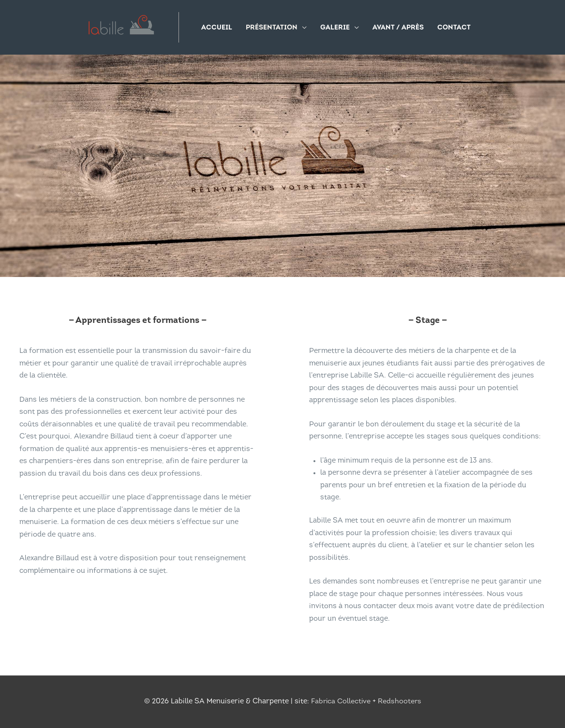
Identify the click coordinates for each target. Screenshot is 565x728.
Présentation (272, 28)
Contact (454, 28)
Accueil (217, 28)
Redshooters (400, 702)
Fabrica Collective (341, 702)
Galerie (335, 28)
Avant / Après (398, 28)
